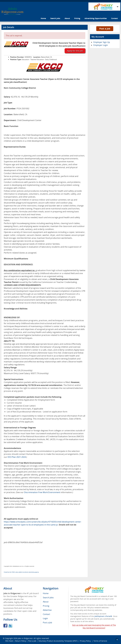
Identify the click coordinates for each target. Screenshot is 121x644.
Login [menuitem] (45, 618)
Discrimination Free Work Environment (42, 492)
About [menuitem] (46, 602)
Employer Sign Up (102, 42)
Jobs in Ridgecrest (25, 638)
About (67, 18)
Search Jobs (55, 18)
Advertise (47, 610)
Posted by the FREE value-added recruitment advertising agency (21, 572)
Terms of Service (100, 641)
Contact (114, 18)
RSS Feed (9, 641)
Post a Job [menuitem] (47, 623)
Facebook (5, 626)
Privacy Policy (85, 641)
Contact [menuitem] (46, 614)
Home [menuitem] (46, 593)
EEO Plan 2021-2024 (17, 457)
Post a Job (105, 29)
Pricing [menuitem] (46, 606)
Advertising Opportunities (96, 18)
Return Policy (21, 641)
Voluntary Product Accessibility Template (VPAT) (58, 641)
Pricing (77, 18)
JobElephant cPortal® (103, 616)
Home (43, 18)
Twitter (10, 626)
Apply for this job (75, 51)
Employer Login (101, 45)
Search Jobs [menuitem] (48, 598)
